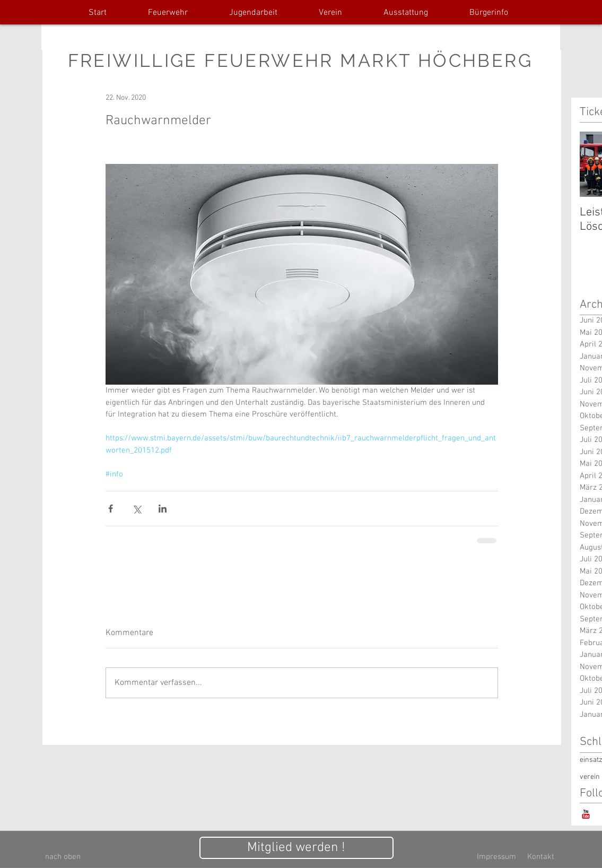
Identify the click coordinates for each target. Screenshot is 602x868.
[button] (168, 13)
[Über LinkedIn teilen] (163, 509)
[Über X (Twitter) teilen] (137, 509)
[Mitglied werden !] (296, 848)
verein (590, 777)
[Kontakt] (541, 857)
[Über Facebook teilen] (111, 509)
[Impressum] (496, 857)
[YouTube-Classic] (586, 814)
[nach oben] (63, 857)
